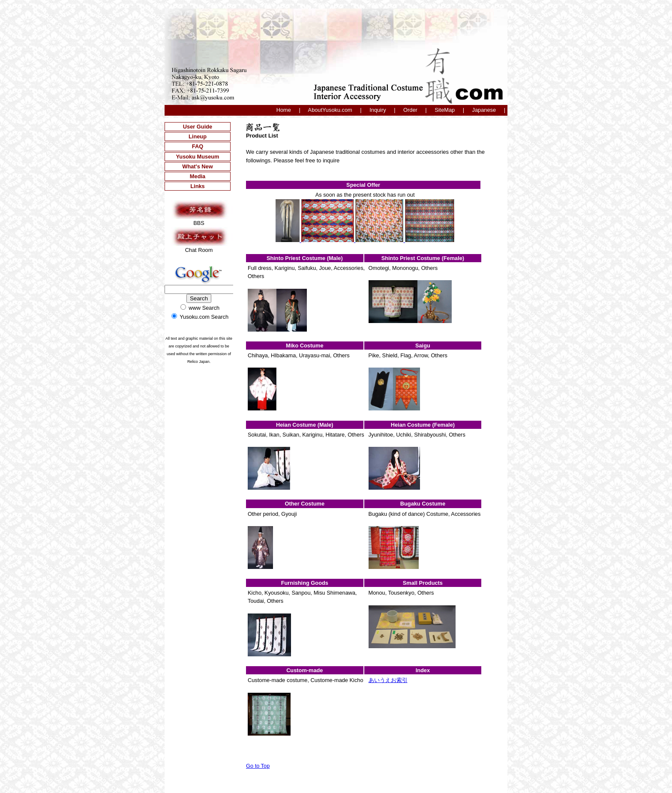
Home (284, 110)
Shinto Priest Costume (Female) (423, 258)
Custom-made (304, 670)
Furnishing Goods (305, 583)
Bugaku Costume (423, 504)
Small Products (423, 583)
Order (410, 110)
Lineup (198, 136)
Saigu (423, 346)
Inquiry (378, 110)
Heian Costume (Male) (305, 425)
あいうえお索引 (388, 680)
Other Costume (305, 504)
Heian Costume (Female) (423, 425)
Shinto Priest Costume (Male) (305, 258)
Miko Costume (304, 346)
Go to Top (258, 766)
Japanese (484, 110)
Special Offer (363, 185)
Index (423, 670)
